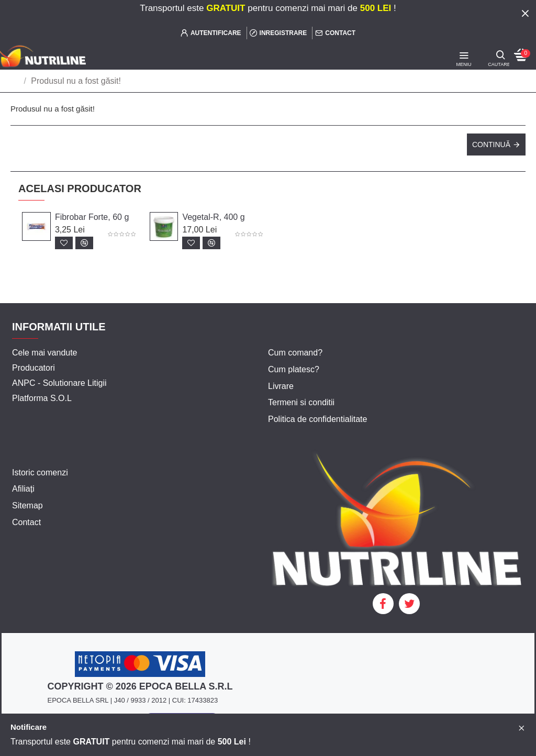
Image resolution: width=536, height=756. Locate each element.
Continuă (491, 144)
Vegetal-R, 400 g (213, 217)
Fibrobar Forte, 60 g (92, 217)
